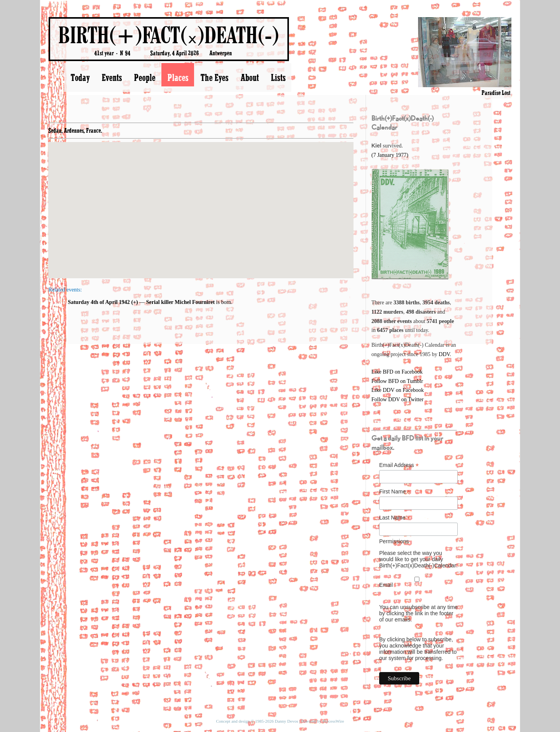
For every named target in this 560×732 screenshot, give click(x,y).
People (144, 77)
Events (112, 77)
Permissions (394, 541)
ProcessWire (333, 721)
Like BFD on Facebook (397, 372)
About (249, 77)
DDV (444, 354)
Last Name (395, 518)
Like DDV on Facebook (398, 390)
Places (178, 77)
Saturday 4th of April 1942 (99, 302)
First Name (395, 492)
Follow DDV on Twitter (397, 399)
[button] (201, 203)
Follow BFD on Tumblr (397, 381)
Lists (278, 77)
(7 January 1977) (390, 155)
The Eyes (214, 77)
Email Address (399, 465)
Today (80, 77)
